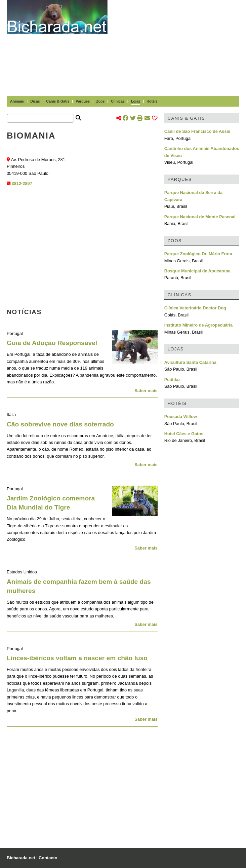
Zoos (100, 101)
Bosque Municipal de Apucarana (197, 271)
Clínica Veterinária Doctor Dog (195, 308)
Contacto (48, 858)
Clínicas (118, 101)
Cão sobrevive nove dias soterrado (60, 424)
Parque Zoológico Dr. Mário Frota (198, 254)
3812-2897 (22, 183)
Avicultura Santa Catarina (190, 362)
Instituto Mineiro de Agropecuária (199, 325)
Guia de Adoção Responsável (52, 343)
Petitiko (172, 380)
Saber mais (146, 391)
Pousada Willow (181, 417)
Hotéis (152, 101)
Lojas (136, 101)
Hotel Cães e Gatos (184, 434)
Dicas (35, 101)
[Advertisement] (180, 47)
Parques (83, 101)
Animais (17, 101)
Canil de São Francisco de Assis (197, 131)
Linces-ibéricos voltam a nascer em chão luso (77, 658)
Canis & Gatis (58, 101)
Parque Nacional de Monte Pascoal (200, 217)
